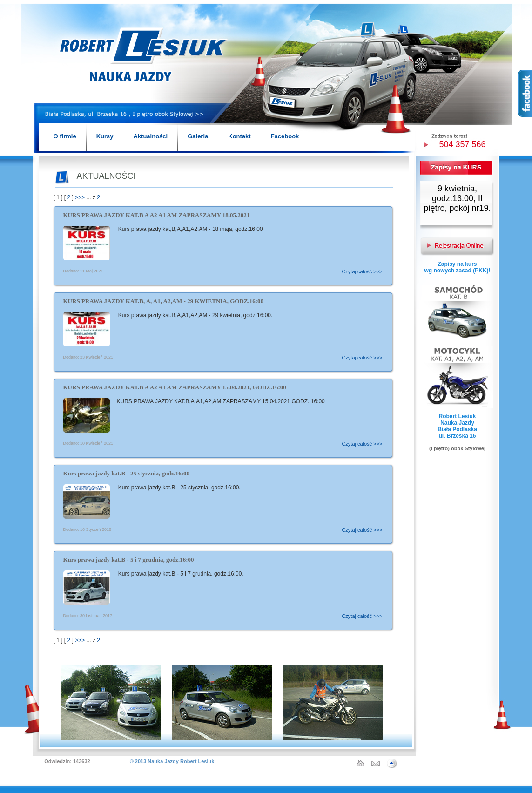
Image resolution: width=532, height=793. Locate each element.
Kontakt (239, 136)
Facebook (285, 136)
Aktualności (150, 136)
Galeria (198, 136)
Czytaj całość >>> (362, 271)
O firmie (65, 136)
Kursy (105, 136)
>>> (80, 197)
